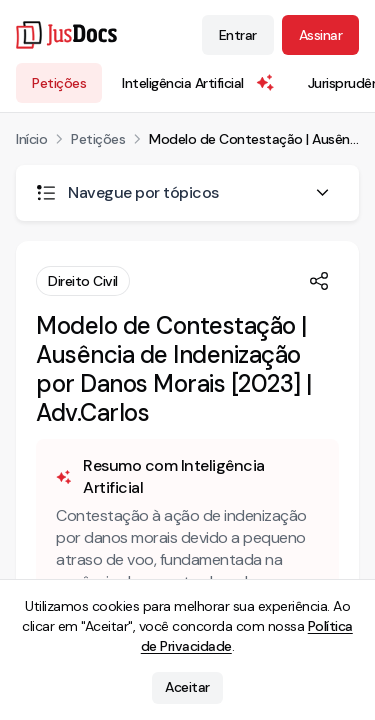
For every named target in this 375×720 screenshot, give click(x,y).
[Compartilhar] (319, 281)
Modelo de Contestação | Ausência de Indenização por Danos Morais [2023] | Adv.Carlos (254, 139)
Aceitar (187, 688)
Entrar (238, 35)
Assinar (321, 35)
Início (31, 139)
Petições (59, 83)
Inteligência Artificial (199, 83)
